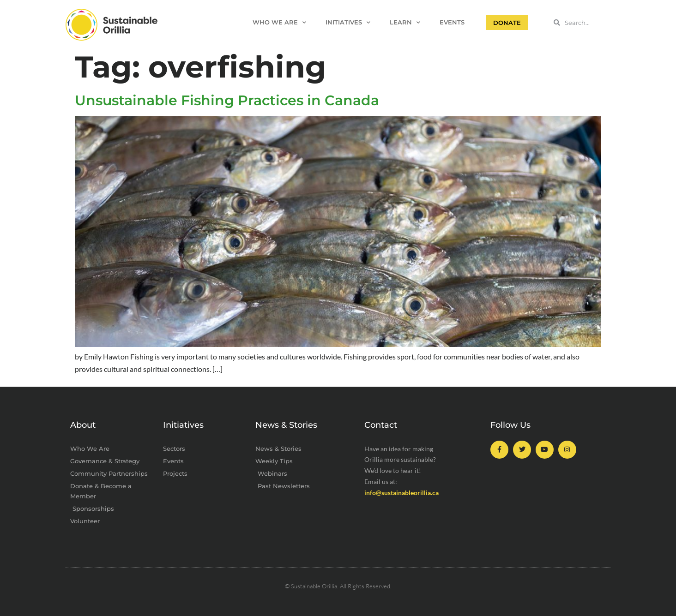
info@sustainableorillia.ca (401, 493)
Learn (405, 23)
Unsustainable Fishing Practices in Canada (227, 100)
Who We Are (279, 23)
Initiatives (348, 23)
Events (452, 22)
